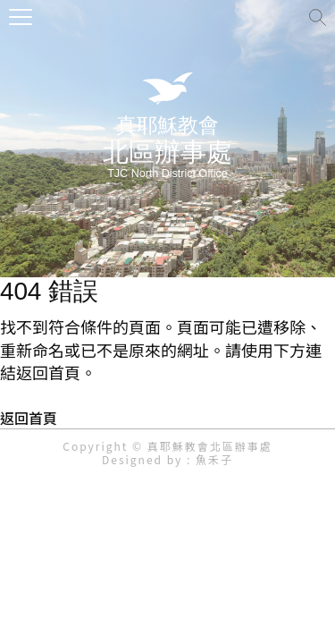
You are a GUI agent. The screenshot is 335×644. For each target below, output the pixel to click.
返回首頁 (29, 418)
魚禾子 (214, 459)
